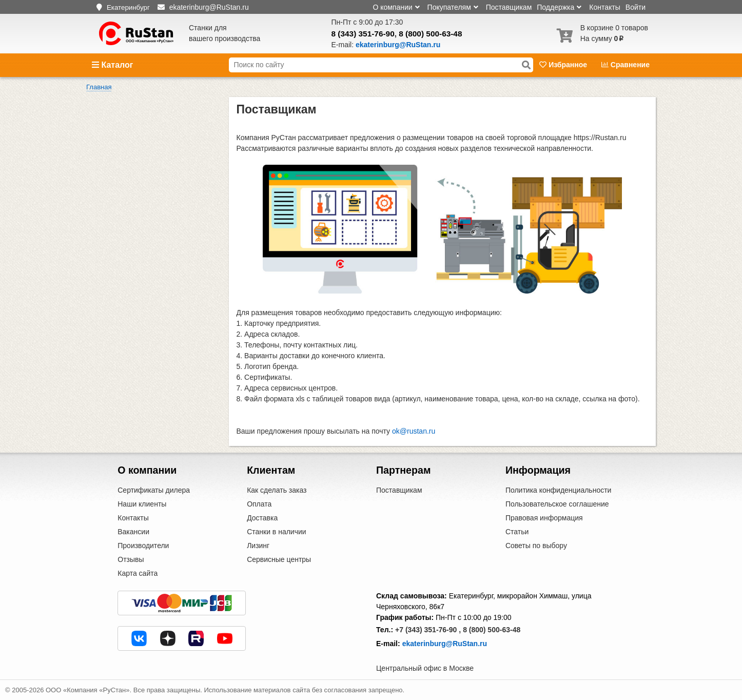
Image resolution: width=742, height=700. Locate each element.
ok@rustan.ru (414, 431)
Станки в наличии (277, 532)
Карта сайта (138, 573)
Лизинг (258, 546)
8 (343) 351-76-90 (363, 34)
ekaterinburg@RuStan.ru (445, 644)
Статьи (517, 532)
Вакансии (133, 532)
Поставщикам (509, 7)
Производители (143, 546)
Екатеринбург (128, 7)
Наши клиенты (142, 504)
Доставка (262, 518)
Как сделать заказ (277, 490)
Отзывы (131, 559)
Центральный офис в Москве (425, 668)
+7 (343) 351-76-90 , (428, 630)
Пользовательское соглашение (557, 504)
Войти (636, 7)
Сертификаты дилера (154, 490)
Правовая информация (544, 518)
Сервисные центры (279, 559)
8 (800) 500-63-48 (430, 34)
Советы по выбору (536, 546)
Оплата (259, 504)
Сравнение (626, 65)
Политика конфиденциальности (559, 490)
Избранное (564, 65)
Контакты (604, 7)
